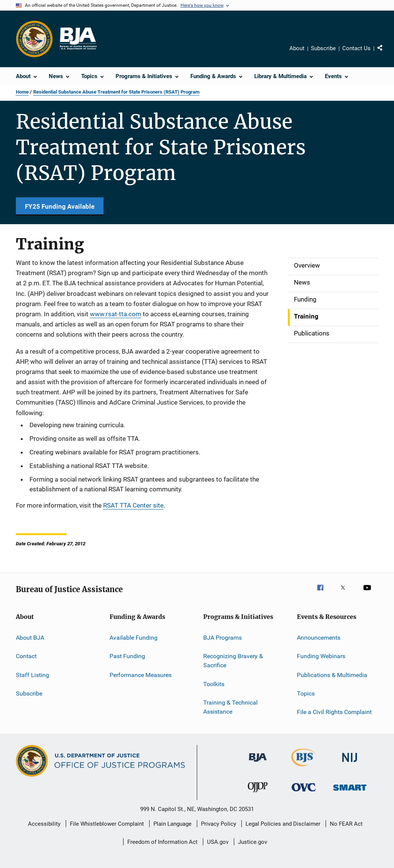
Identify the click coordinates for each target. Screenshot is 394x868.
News (302, 282)
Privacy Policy (219, 824)
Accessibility (44, 824)
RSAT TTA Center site (133, 505)
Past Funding (127, 656)
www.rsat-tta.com (116, 314)
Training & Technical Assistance (230, 707)
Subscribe (323, 48)
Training (306, 316)
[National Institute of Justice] (350, 763)
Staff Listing (32, 675)
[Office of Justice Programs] (34, 39)
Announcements (319, 638)
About (297, 48)
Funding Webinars (321, 656)
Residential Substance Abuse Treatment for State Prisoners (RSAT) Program (116, 92)
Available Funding (134, 638)
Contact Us (356, 48)
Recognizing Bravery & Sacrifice (233, 661)
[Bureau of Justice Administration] (258, 763)
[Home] (78, 39)
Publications (312, 333)
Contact (26, 656)
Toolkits (214, 684)
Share (383, 49)
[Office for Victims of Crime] (304, 793)
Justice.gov (253, 842)
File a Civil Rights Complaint (334, 712)
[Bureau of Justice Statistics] (304, 768)
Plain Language (172, 824)
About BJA (30, 638)
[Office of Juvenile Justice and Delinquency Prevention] (258, 794)
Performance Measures (141, 675)
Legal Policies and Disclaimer (283, 824)
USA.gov (218, 842)
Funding (305, 299)
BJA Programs (222, 638)
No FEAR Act (346, 824)
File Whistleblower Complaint (107, 824)
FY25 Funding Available (60, 206)
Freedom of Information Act (162, 842)
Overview (307, 265)
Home (22, 92)
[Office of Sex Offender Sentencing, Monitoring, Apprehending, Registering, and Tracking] (350, 792)
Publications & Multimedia (332, 675)
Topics (306, 693)
